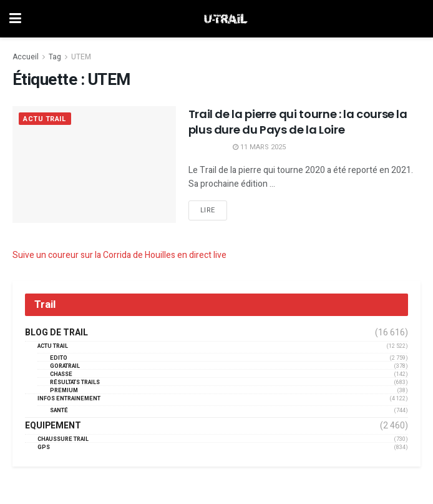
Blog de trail (56, 333)
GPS (44, 447)
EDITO (59, 358)
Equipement (53, 426)
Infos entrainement (69, 399)
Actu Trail (45, 119)
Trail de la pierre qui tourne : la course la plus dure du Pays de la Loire (298, 122)
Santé (59, 411)
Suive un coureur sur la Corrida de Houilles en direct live (119, 255)
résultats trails (75, 383)
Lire (208, 210)
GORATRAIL (65, 366)
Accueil (26, 57)
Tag (55, 57)
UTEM (81, 57)
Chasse (61, 374)
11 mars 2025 (259, 147)
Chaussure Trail (63, 439)
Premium (64, 391)
